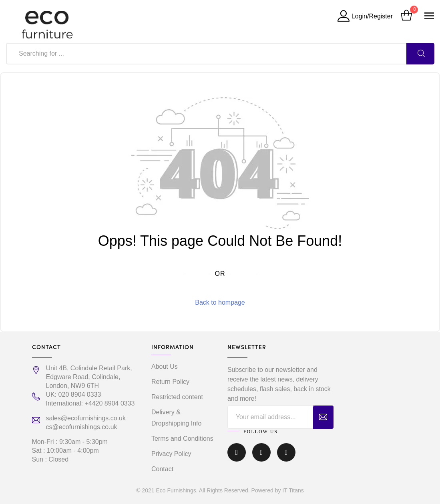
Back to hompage (220, 302)
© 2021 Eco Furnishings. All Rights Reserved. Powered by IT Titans (220, 490)
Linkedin (286, 452)
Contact (162, 469)
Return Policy (170, 382)
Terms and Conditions (182, 439)
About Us (165, 366)
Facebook (237, 452)
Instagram (261, 452)
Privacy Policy (171, 454)
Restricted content (177, 397)
